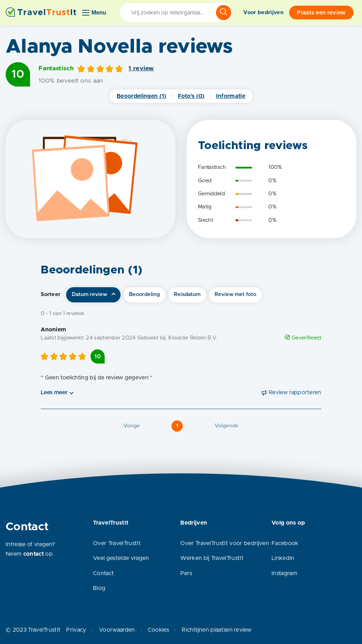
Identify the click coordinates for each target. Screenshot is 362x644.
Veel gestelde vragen (121, 558)
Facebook (285, 543)
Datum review (89, 294)
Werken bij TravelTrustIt (212, 558)
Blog (99, 588)
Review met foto (235, 294)
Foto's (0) (191, 96)
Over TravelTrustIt (117, 543)
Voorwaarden (117, 630)
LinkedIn (283, 558)
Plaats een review (321, 13)
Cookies (158, 630)
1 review (141, 69)
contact (34, 554)
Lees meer (54, 392)
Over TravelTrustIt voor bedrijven (225, 543)
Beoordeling (144, 294)
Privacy (76, 630)
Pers (186, 573)
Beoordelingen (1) (141, 96)
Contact (103, 573)
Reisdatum (187, 294)
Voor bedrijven (263, 13)
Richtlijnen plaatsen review (217, 630)
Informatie (231, 96)
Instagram (284, 573)
